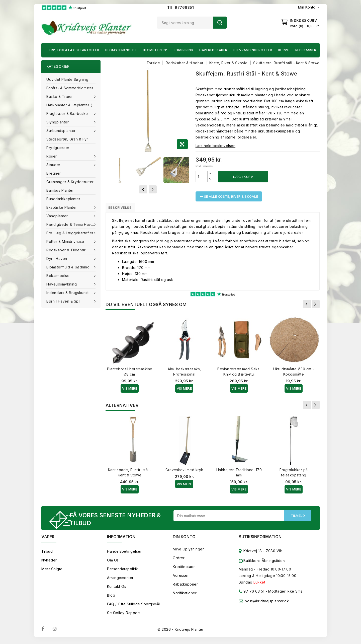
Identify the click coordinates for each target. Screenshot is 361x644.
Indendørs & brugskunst (68, 293)
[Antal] (202, 176)
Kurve (284, 50)
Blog (111, 598)
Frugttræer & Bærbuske (68, 114)
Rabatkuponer (185, 587)
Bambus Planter (60, 190)
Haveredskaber (213, 50)
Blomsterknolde (121, 50)
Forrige (307, 306)
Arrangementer (120, 581)
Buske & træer (60, 96)
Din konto (184, 540)
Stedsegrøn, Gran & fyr (67, 139)
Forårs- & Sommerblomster (70, 88)
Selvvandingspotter (253, 50)
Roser (52, 156)
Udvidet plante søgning (67, 79)
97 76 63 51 (252, 595)
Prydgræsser (58, 148)
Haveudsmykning (62, 284)
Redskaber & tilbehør (67, 250)
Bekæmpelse (59, 276)
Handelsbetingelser (124, 554)
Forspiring (184, 50)
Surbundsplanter (62, 131)
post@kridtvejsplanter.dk (267, 604)
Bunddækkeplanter (63, 199)
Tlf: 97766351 (181, 7)
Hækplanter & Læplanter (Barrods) (73, 105)
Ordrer (179, 561)
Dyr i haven (57, 259)
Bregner (54, 173)
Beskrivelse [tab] (123, 208)
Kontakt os (117, 589)
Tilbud (47, 554)
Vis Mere (130, 390)
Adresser (181, 578)
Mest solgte (52, 572)
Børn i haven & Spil (64, 301)
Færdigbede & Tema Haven (71, 224)
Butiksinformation (260, 540)
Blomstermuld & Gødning (69, 267)
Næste (316, 306)
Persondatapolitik (123, 572)
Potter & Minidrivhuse (66, 241)
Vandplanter (58, 216)
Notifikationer (185, 596)
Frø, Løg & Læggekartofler (74, 50)
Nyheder (49, 563)
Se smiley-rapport (124, 616)
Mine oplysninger (188, 552)
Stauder (54, 165)
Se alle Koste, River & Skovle (229, 196)
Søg (220, 23)
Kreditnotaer (184, 570)
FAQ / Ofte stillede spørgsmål (133, 607)
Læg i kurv (243, 177)
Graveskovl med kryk (184, 472)
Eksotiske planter (62, 207)
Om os (113, 563)
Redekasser (306, 50)
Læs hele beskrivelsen (216, 146)
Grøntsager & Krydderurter (70, 182)
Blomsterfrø (155, 50)
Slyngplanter (58, 122)
